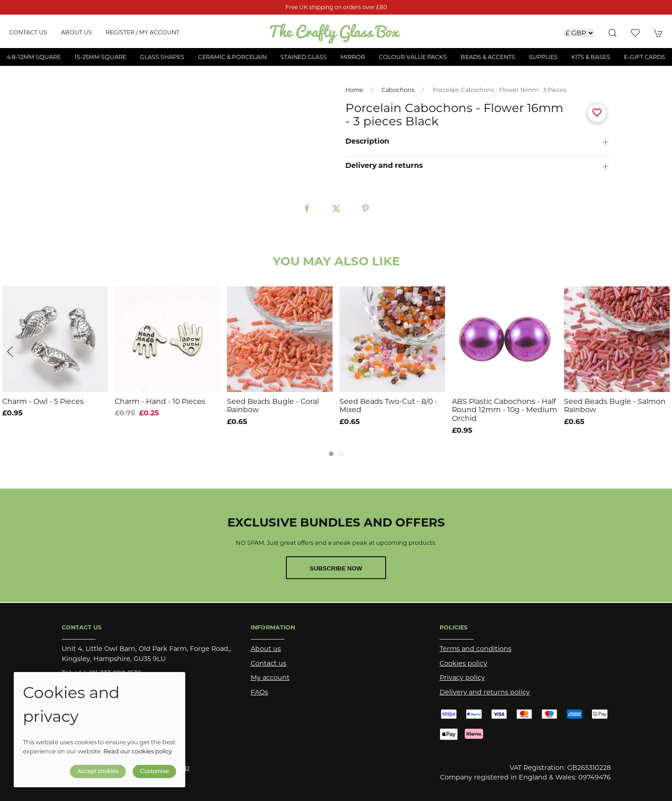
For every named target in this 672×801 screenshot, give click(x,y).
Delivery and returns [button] (384, 166)
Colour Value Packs (413, 57)
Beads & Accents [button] (488, 57)
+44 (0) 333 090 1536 (108, 673)
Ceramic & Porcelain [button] (232, 57)
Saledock (161, 777)
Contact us (28, 32)
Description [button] (367, 141)
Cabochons (398, 90)
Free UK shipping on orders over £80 (336, 7)
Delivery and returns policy (485, 692)
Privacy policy (462, 677)
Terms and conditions (476, 649)
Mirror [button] (353, 57)
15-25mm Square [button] (100, 57)
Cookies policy (463, 663)
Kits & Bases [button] (591, 57)
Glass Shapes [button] (162, 57)
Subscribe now (336, 568)
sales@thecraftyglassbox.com (133, 688)
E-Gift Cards (645, 57)
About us (76, 32)
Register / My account (142, 32)
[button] (613, 33)
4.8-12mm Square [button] (34, 57)
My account (270, 677)
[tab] (331, 454)
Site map (175, 768)
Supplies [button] (543, 57)
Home (354, 90)
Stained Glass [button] (304, 57)
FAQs (259, 692)
